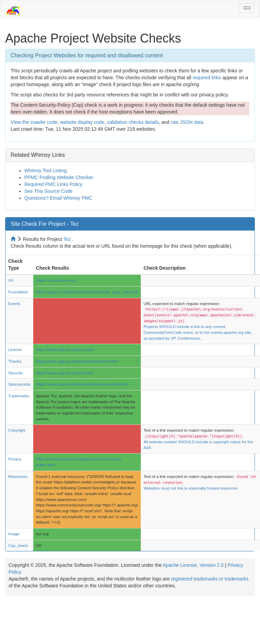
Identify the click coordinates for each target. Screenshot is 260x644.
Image (14, 534)
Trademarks (19, 396)
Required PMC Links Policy (53, 184)
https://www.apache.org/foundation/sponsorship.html (82, 384)
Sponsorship (19, 384)
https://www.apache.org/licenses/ (65, 349)
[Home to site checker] (14, 239)
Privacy (15, 459)
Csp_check (18, 545)
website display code (82, 122)
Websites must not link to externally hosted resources (191, 488)
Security (15, 373)
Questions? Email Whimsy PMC (58, 198)
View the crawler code (34, 122)
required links (207, 78)
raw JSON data (187, 122)
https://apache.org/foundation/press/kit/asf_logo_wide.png (87, 292)
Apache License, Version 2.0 (193, 565)
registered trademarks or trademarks (210, 579)
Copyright (17, 430)
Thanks (15, 361)
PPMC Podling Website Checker (59, 177)
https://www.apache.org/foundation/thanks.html (77, 361)
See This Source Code (48, 191)
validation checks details (133, 122)
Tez (67, 239)
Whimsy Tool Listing (45, 171)
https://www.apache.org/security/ (65, 373)
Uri (11, 280)
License (15, 349)
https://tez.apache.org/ (56, 280)
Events (14, 303)
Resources (18, 476)
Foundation (18, 292)
